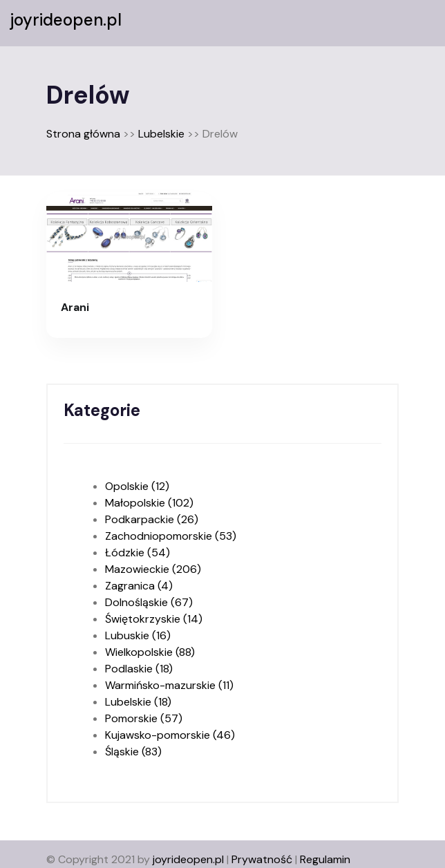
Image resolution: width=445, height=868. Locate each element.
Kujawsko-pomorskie (170, 735)
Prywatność (262, 859)
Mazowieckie (153, 569)
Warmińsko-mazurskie (169, 685)
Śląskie (133, 752)
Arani (75, 307)
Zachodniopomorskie (171, 536)
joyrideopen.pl (66, 20)
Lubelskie (161, 134)
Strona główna (83, 134)
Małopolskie (149, 503)
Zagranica (139, 586)
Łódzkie (138, 553)
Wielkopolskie (150, 652)
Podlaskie (139, 669)
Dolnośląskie (149, 602)
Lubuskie (138, 635)
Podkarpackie (152, 519)
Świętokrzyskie (154, 619)
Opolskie (137, 486)
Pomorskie (144, 718)
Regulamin (325, 859)
